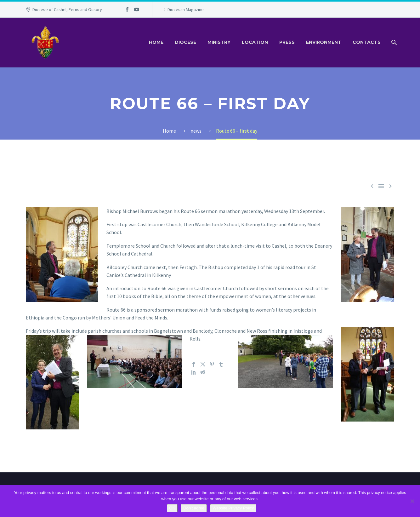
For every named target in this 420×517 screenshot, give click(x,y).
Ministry (219, 42)
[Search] (393, 42)
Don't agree (194, 508)
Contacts (367, 42)
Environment (324, 42)
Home (156, 42)
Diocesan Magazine (186, 9)
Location (255, 42)
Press (287, 42)
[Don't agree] (412, 501)
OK (172, 508)
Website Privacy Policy (233, 508)
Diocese (185, 42)
